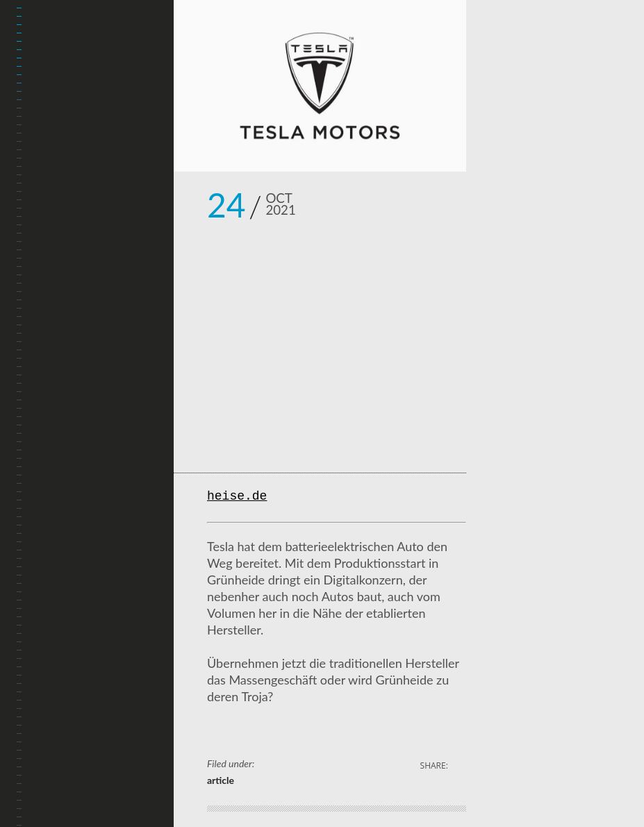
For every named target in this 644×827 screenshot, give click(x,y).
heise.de (237, 497)
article (221, 780)
